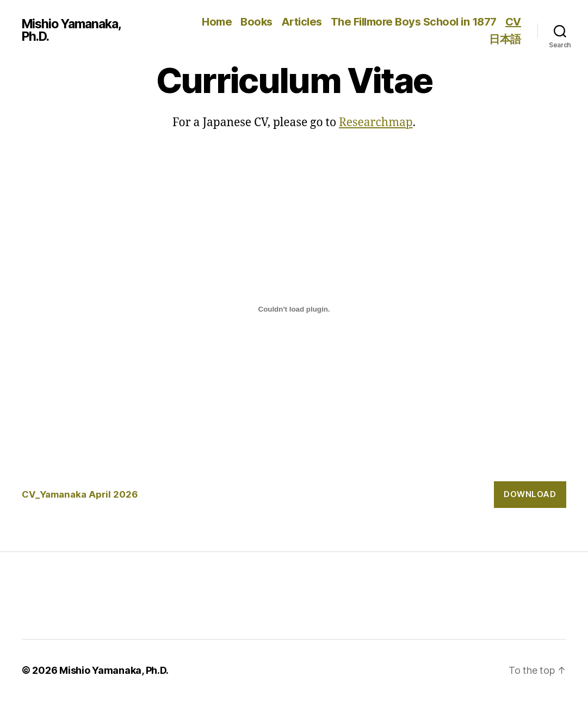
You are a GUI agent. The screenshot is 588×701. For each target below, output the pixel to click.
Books (256, 22)
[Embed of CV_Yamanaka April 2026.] (294, 309)
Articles (302, 22)
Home (217, 22)
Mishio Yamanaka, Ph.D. (71, 30)
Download (530, 494)
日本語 (505, 39)
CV (513, 22)
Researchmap (376, 123)
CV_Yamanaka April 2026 (80, 494)
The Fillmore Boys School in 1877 (414, 22)
